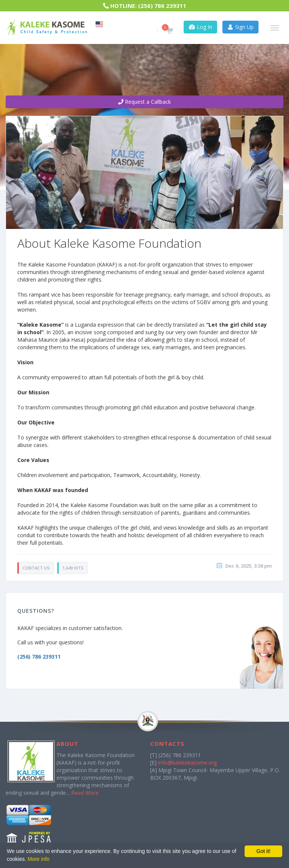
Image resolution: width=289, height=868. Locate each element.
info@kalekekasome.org (187, 763)
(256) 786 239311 (162, 6)
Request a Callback (144, 102)
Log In (200, 27)
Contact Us (36, 568)
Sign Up (241, 27)
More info (38, 859)
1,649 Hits (73, 568)
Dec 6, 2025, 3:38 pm (249, 566)
